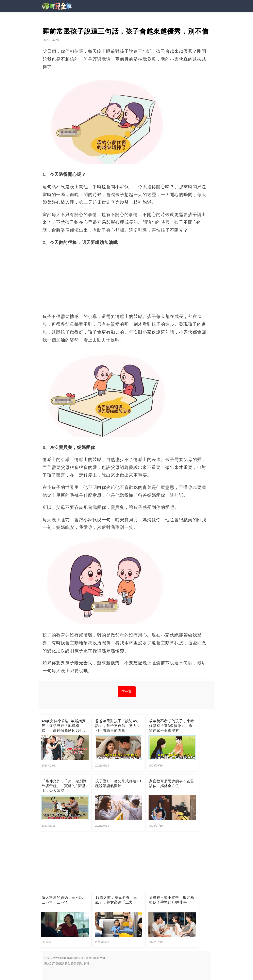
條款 (74, 963)
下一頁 (127, 692)
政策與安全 (63, 963)
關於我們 (50, 963)
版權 (86, 963)
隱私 (80, 963)
